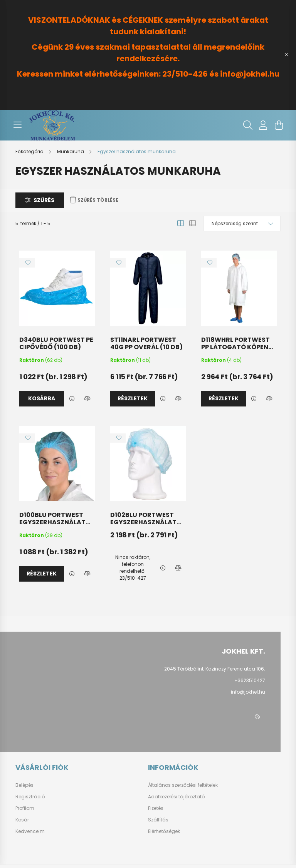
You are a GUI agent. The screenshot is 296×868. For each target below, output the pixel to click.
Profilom (25, 808)
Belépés (24, 785)
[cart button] (279, 125)
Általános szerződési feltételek (183, 785)
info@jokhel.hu (248, 692)
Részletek (133, 398)
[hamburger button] (17, 125)
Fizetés (156, 808)
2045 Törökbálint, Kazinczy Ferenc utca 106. (215, 669)
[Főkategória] (30, 151)
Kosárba (42, 398)
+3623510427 (250, 680)
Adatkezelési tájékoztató (176, 797)
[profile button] (263, 125)
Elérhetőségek (164, 831)
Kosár (22, 820)
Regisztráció (30, 797)
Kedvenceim (30, 831)
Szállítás (158, 820)
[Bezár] (286, 55)
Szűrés (44, 200)
